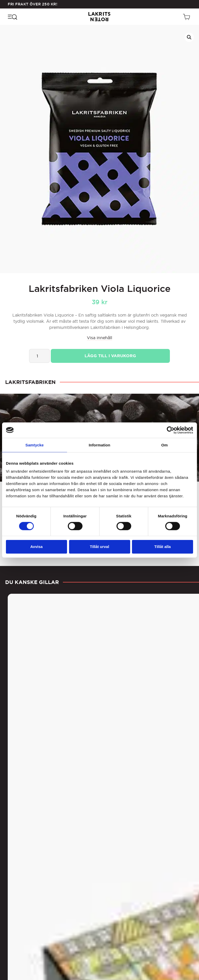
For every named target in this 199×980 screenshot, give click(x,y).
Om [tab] (164, 445)
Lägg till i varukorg (110, 356)
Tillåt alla (163, 547)
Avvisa (37, 547)
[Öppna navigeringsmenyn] (12, 17)
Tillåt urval (100, 547)
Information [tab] (100, 445)
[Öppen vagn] (187, 17)
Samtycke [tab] (35, 445)
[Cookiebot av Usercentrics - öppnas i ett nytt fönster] (171, 430)
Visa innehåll (100, 338)
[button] (189, 37)
